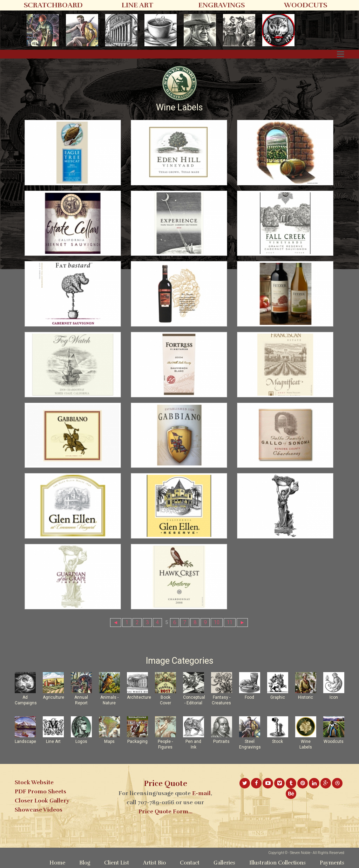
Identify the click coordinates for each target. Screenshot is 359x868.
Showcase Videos (39, 810)
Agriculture (53, 697)
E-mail (201, 793)
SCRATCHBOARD (53, 5)
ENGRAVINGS (222, 5)
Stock (277, 741)
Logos (81, 741)
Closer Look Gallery (42, 801)
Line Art (53, 741)
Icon (334, 697)
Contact (190, 863)
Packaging (137, 741)
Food (249, 697)
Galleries (224, 863)
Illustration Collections (277, 863)
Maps (109, 741)
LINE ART (137, 5)
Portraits (221, 741)
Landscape (25, 741)
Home (57, 863)
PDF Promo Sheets (40, 792)
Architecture (139, 697)
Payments (332, 863)
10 (217, 623)
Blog (85, 863)
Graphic (278, 697)
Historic (306, 697)
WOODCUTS (306, 5)
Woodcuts (334, 741)
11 (230, 623)
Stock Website (34, 782)
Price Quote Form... (165, 812)
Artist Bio (154, 863)
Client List (117, 863)
